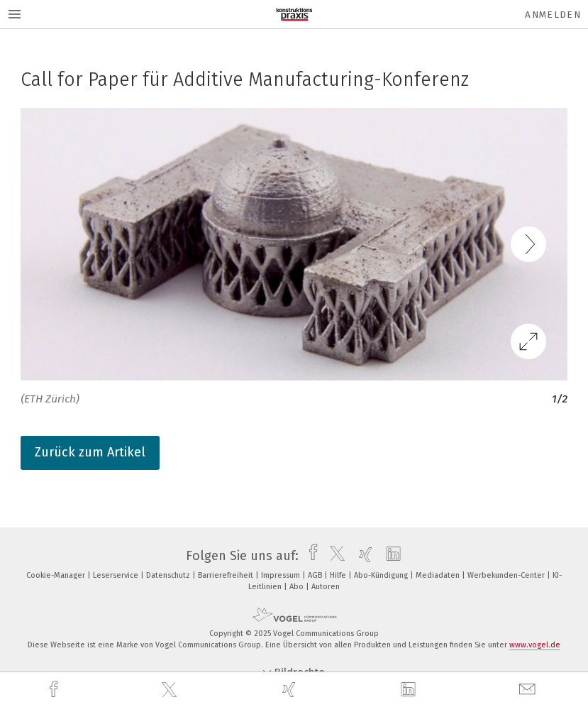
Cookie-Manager (57, 575)
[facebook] (55, 690)
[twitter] (171, 690)
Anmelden (553, 15)
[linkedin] (410, 690)
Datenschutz (169, 575)
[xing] (291, 690)
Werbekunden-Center (507, 575)
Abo (298, 587)
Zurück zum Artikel (90, 452)
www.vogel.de (535, 645)
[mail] (529, 690)
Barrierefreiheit (227, 575)
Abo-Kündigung (382, 575)
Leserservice (117, 575)
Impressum (282, 575)
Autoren (326, 587)
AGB (316, 575)
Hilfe (339, 575)
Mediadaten (439, 575)
